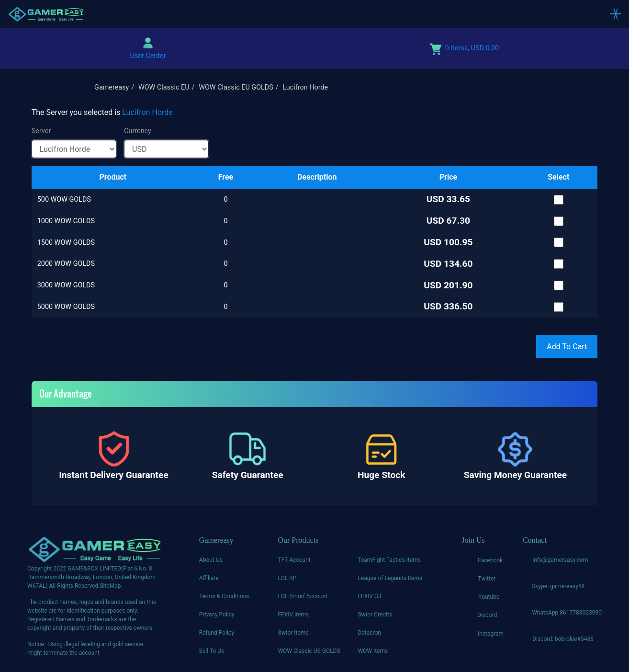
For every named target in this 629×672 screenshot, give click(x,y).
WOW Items (373, 651)
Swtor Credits (375, 615)
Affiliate (209, 578)
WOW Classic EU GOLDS (236, 87)
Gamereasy (112, 87)
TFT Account (294, 560)
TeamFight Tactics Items (389, 560)
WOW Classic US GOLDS (309, 651)
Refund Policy (217, 633)
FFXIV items (293, 615)
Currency (138, 131)
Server (41, 131)
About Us (211, 560)
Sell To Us (212, 651)
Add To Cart (567, 347)
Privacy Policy (217, 615)
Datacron (369, 633)
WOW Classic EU (164, 87)
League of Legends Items (390, 578)
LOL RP (287, 578)
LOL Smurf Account (303, 596)
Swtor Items (293, 633)
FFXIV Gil (369, 596)
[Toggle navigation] (616, 14)
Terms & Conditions (224, 596)
